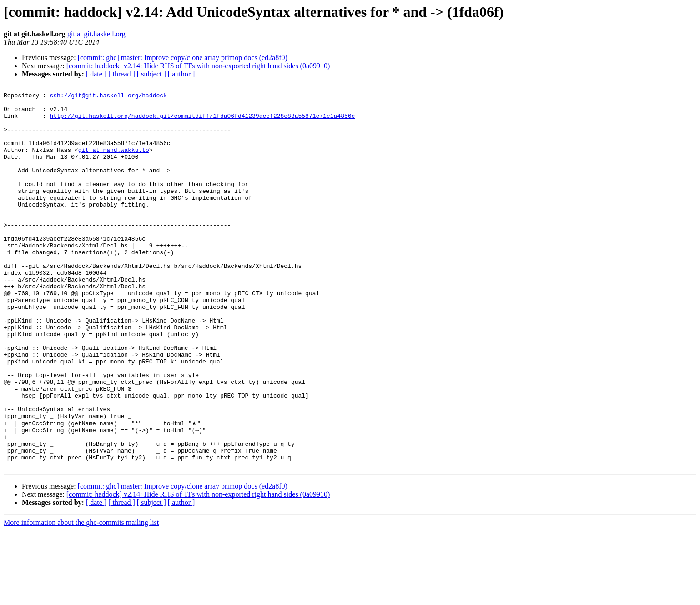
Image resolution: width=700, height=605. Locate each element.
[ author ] (181, 74)
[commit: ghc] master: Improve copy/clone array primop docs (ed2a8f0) (183, 58)
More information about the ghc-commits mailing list (81, 597)
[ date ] (96, 74)
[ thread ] (122, 74)
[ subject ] (151, 74)
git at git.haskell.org (96, 34)
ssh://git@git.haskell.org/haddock (108, 96)
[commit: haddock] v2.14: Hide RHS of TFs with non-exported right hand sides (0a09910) (198, 66)
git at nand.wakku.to (114, 162)
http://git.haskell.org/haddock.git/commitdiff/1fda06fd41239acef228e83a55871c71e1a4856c (202, 121)
